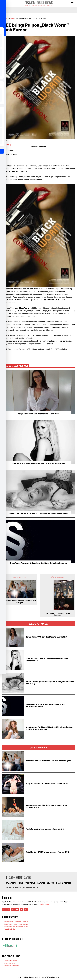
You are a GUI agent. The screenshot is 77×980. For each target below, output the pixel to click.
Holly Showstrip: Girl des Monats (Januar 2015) (47, 783)
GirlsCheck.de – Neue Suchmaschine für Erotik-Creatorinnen (38, 463)
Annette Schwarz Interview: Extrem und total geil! (20, 602)
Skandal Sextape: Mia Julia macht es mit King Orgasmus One (46, 806)
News (12, 18)
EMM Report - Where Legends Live (16, 924)
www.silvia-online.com (12, 966)
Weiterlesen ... (45, 904)
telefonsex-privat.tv (11, 963)
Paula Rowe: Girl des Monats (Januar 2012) (45, 829)
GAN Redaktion (40, 147)
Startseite (5, 18)
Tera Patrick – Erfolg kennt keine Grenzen (57, 614)
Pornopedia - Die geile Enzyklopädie (16, 927)
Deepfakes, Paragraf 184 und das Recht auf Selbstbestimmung (38, 563)
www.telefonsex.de (11, 961)
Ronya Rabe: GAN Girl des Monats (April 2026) (39, 414)
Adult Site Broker (10, 929)
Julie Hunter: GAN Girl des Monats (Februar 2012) (48, 852)
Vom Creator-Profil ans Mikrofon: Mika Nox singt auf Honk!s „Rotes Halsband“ (49, 728)
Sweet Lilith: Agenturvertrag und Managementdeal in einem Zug (38, 513)
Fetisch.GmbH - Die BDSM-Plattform (16, 922)
